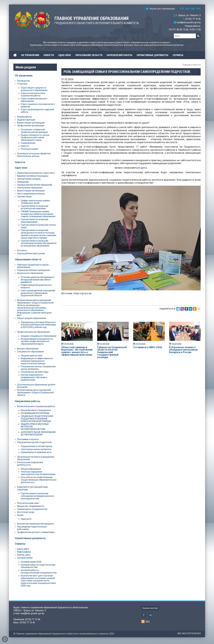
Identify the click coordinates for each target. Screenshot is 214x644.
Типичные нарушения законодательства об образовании (38, 473)
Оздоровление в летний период (36, 446)
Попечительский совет (28, 503)
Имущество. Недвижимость (31, 506)
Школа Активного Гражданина (36, 410)
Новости (197, 65)
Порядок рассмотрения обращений (34, 185)
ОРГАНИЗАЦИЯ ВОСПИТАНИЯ (35, 413)
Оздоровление (28, 143)
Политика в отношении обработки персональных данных (34, 155)
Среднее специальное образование (39, 336)
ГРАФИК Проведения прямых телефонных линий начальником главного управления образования (38, 214)
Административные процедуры (33, 176)
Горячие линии (24, 197)
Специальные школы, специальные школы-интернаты (38, 368)
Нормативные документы (30, 538)
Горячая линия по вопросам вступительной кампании (34, 207)
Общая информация (31, 469)
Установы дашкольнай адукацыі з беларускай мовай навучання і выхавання (38, 280)
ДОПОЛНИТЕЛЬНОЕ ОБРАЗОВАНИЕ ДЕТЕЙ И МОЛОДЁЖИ (38, 433)
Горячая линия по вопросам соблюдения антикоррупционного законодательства (38, 496)
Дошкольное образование (30, 273)
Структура (22, 84)
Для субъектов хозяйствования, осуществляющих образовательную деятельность (39, 480)
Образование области (28, 259)
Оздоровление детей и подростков (34, 442)
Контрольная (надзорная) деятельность (30, 464)
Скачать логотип (150, 608)
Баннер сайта (24, 555)
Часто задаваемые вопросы (31, 194)
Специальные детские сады (35, 372)
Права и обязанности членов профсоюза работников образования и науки (35, 138)
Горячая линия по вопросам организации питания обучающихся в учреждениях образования (39, 243)
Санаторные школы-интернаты (36, 449)
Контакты (22, 250)
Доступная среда (26, 512)
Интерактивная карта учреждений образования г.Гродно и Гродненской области (35, 393)
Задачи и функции (26, 120)
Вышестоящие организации (31, 123)
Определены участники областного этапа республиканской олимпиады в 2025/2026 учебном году (38, 325)
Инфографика (24, 552)
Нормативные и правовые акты (36, 452)
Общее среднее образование (32, 318)
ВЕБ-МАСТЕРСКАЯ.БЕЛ (189, 633)
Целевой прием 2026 (31, 562)
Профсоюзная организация (31, 126)
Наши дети (26, 519)
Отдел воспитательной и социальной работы (33, 94)
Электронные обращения (30, 188)
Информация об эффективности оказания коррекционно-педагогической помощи (37, 361)
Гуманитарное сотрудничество (32, 509)
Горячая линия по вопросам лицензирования (34, 221)
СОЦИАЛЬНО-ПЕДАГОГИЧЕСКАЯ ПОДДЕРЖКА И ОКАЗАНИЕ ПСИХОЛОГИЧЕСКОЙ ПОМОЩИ (37, 419)
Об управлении (24, 75)
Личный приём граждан (29, 179)
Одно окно (21, 168)
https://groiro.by (83, 293)
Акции (20, 515)
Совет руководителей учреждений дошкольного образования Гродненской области (38, 293)
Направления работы (27, 401)
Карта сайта (23, 549)
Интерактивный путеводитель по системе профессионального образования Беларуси (37, 341)
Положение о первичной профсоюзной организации (34, 131)
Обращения (23, 182)
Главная (187, 65)
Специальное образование (30, 352)
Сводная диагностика (32, 356)
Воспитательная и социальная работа (36, 406)
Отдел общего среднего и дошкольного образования (34, 89)
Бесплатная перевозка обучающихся (35, 524)
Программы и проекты (28, 439)
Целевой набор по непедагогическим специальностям (39, 571)
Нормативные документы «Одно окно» (36, 173)
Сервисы (20, 544)
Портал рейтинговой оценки (31, 253)
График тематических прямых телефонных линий (35, 202)
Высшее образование (28, 349)
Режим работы (24, 117)
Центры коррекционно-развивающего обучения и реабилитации (34, 377)
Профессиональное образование (33, 332)
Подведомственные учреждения (33, 270)
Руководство (23, 81)
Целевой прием (25, 558)
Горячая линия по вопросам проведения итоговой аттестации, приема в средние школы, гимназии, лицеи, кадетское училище (39, 234)
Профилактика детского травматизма (36, 532)
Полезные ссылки (29, 149)
